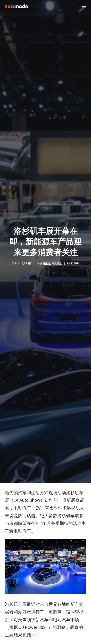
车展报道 (57, 261)
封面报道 (45, 261)
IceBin (75, 261)
